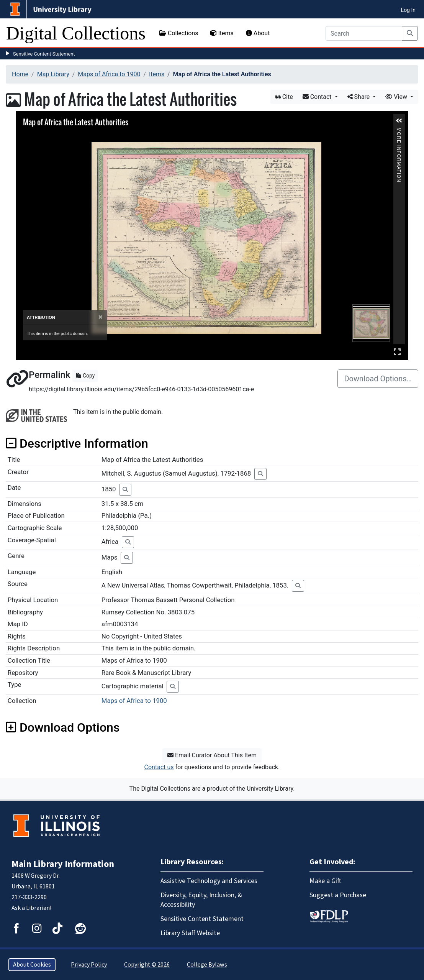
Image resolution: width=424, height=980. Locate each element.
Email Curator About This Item (212, 755)
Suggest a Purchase (338, 895)
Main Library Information (63, 864)
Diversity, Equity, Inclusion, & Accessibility (201, 900)
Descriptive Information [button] (77, 443)
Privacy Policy (89, 965)
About (258, 33)
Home (20, 74)
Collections (179, 33)
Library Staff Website (190, 933)
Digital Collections (76, 33)
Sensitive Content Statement (44, 54)
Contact (318, 97)
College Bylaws (207, 965)
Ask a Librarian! (31, 908)
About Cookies (32, 965)
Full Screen (397, 352)
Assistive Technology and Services (209, 881)
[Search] (364, 33)
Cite (284, 97)
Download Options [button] (63, 727)
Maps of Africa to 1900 (109, 74)
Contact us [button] (159, 767)
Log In (408, 10)
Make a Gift (325, 881)
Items (222, 33)
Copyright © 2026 (147, 965)
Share (359, 97)
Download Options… (378, 379)
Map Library (53, 74)
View (397, 97)
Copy (85, 376)
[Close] (101, 317)
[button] (399, 121)
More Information (399, 131)
